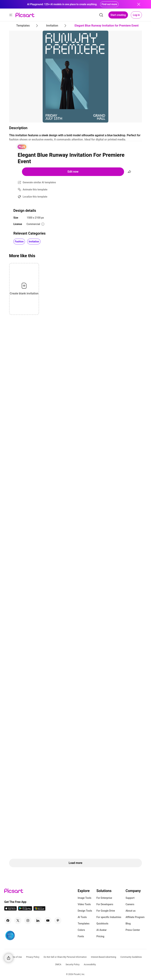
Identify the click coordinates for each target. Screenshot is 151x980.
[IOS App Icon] (11, 910)
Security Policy (72, 965)
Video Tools (84, 904)
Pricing (100, 936)
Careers (130, 904)
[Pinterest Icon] (58, 921)
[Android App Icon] (25, 910)
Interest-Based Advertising (104, 957)
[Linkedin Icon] (38, 921)
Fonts (81, 936)
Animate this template (35, 190)
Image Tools (85, 898)
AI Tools (82, 917)
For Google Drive (106, 911)
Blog (128, 924)
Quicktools (102, 924)
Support (130, 898)
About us (131, 911)
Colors (81, 930)
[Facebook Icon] (8, 921)
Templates (84, 924)
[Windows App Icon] (39, 910)
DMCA (58, 965)
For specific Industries (109, 917)
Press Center (133, 930)
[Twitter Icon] (18, 921)
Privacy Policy (33, 957)
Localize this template (35, 197)
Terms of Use (15, 957)
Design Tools (85, 911)
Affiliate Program (135, 917)
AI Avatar (101, 930)
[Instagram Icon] (28, 921)
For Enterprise (104, 898)
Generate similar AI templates (39, 182)
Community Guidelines (131, 957)
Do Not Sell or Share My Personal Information (65, 957)
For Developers (105, 904)
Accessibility (90, 965)
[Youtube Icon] (48, 921)
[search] (101, 15)
